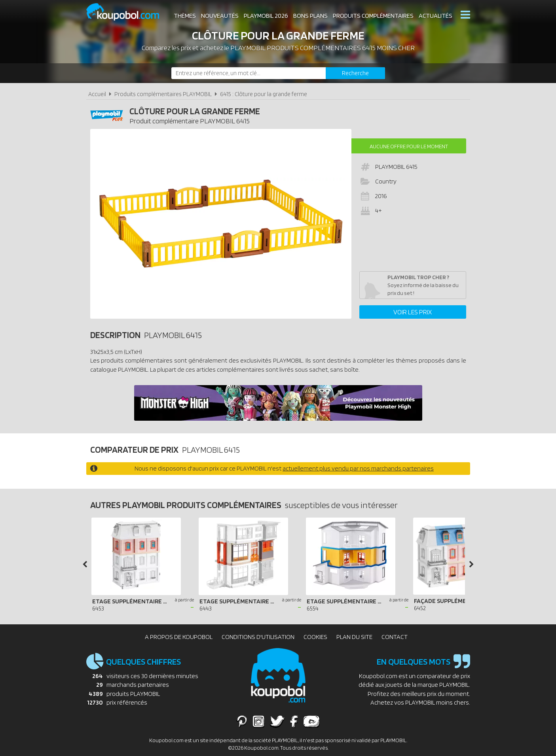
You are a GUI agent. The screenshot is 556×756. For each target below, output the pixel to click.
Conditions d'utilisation (258, 637)
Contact (395, 637)
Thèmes (185, 16)
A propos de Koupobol (179, 637)
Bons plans (310, 16)
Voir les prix (413, 312)
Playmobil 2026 (266, 16)
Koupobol (128, 12)
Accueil (97, 94)
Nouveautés (220, 16)
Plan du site (354, 637)
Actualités (436, 16)
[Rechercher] (355, 73)
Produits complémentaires (373, 16)
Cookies (315, 637)
